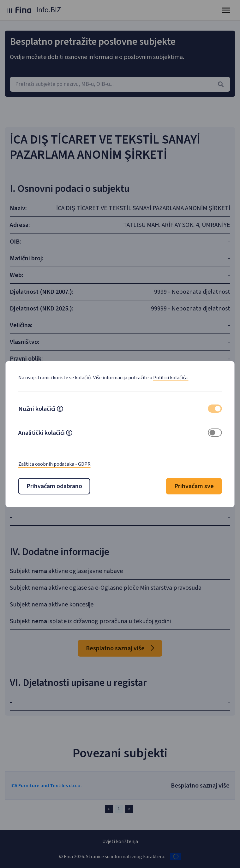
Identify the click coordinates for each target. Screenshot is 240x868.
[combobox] (120, 84)
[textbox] (120, 84)
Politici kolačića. (171, 378)
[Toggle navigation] (226, 10)
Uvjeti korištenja (120, 841)
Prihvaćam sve (194, 486)
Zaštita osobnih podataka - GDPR (54, 464)
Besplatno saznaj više (120, 648)
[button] (60, 410)
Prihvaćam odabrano (54, 486)
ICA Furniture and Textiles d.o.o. (46, 786)
